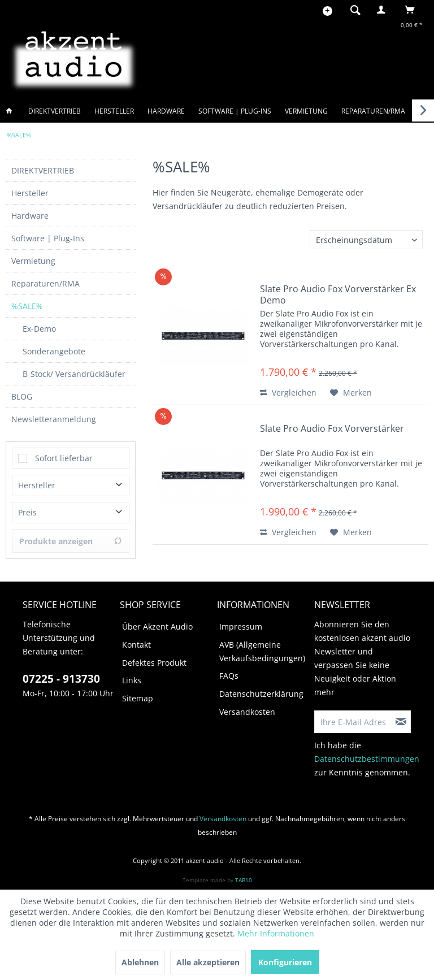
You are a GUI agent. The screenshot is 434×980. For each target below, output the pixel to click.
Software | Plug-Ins (48, 238)
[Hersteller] (114, 111)
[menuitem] (352, 10)
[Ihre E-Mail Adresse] (353, 722)
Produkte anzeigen (71, 541)
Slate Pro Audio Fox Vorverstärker (332, 429)
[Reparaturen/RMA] (373, 111)
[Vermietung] (306, 111)
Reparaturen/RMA (45, 283)
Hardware (30, 216)
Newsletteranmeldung (54, 419)
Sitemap (138, 698)
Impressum (241, 626)
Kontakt (136, 645)
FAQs (229, 676)
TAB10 (244, 880)
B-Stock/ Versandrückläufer (74, 374)
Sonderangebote (54, 351)
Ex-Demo (39, 329)
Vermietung (33, 261)
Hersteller (30, 193)
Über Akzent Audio (157, 626)
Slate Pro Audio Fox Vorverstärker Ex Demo (338, 294)
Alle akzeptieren (208, 962)
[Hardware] (166, 111)
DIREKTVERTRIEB (43, 170)
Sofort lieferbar (64, 458)
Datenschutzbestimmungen (367, 759)
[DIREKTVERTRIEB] (55, 111)
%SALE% (27, 306)
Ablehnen (140, 962)
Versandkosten (247, 712)
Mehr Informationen (276, 933)
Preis (27, 512)
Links (132, 680)
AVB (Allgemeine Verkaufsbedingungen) (262, 651)
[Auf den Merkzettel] (351, 393)
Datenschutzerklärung (261, 694)
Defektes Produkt (154, 663)
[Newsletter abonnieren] (401, 722)
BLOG (22, 396)
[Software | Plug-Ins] (235, 111)
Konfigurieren (285, 962)
